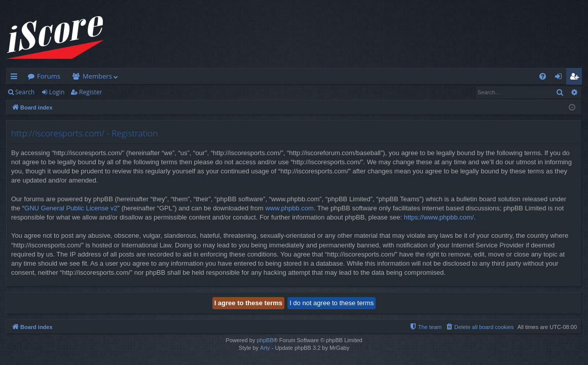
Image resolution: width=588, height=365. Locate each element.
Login (57, 92)
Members (97, 76)
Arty (265, 348)
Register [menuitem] (576, 78)
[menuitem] (543, 76)
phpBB (265, 340)
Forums (49, 76)
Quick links (16, 78)
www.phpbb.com (289, 208)
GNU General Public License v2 (71, 208)
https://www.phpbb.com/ (439, 217)
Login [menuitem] (560, 78)
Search (25, 92)
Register (90, 92)
